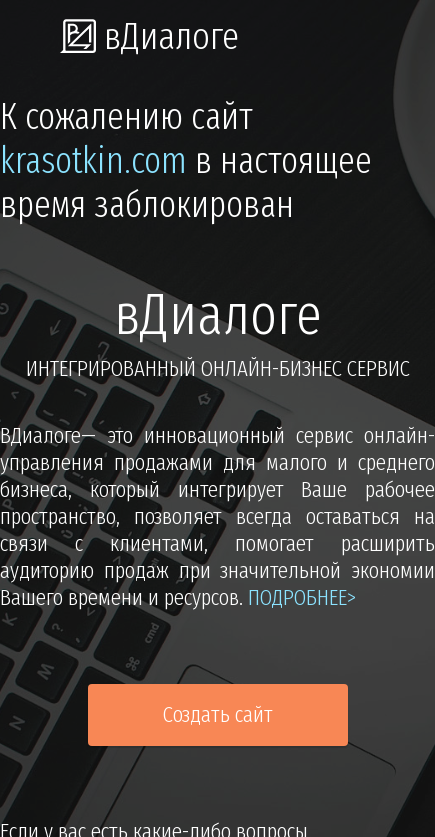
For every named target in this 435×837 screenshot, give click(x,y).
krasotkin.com (93, 161)
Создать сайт (218, 714)
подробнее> (302, 597)
